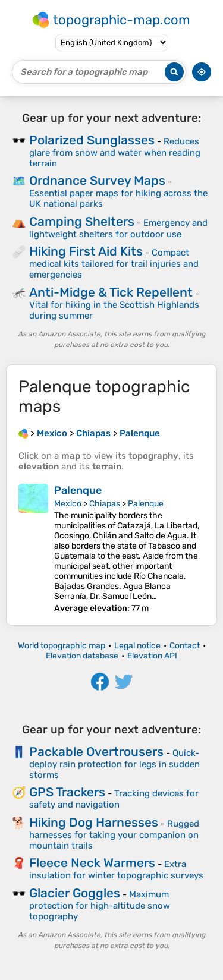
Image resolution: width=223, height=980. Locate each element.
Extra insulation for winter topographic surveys (116, 870)
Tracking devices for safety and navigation (114, 799)
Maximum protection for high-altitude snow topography (100, 905)
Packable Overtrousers (96, 751)
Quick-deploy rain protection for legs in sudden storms (114, 764)
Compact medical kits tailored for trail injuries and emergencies (114, 264)
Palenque (78, 490)
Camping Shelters (82, 221)
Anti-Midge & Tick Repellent (111, 292)
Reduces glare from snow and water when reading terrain (115, 152)
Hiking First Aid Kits (86, 251)
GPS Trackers (67, 792)
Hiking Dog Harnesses (94, 822)
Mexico (68, 504)
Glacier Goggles (75, 893)
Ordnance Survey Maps (97, 180)
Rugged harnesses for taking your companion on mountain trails (114, 835)
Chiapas (105, 504)
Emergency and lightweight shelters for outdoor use (118, 229)
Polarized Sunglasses (92, 140)
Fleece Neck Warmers (92, 863)
